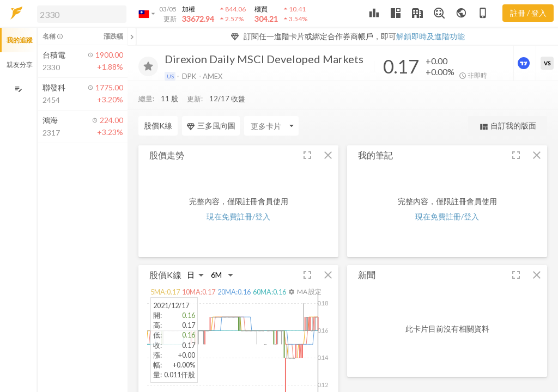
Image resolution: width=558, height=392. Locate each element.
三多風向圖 (211, 126)
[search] (82, 14)
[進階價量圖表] (525, 63)
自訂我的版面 (508, 126)
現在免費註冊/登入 (238, 216)
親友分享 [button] (20, 65)
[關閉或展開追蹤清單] (132, 36)
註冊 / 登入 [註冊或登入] (528, 13)
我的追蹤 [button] (20, 40)
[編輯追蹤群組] (18, 89)
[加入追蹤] (148, 66)
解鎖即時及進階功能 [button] (430, 36)
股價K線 (158, 125)
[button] (80, 14)
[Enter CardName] (271, 126)
